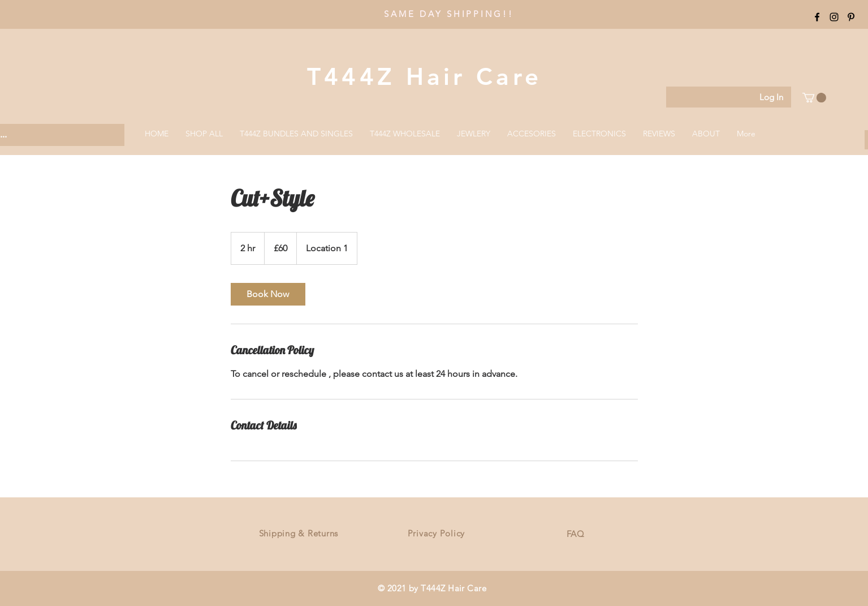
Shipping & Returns (299, 533)
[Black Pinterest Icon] (851, 17)
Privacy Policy (437, 533)
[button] (814, 98)
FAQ (576, 534)
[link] (268, 294)
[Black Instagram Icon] (834, 17)
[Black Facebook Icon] (817, 17)
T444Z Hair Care (425, 76)
